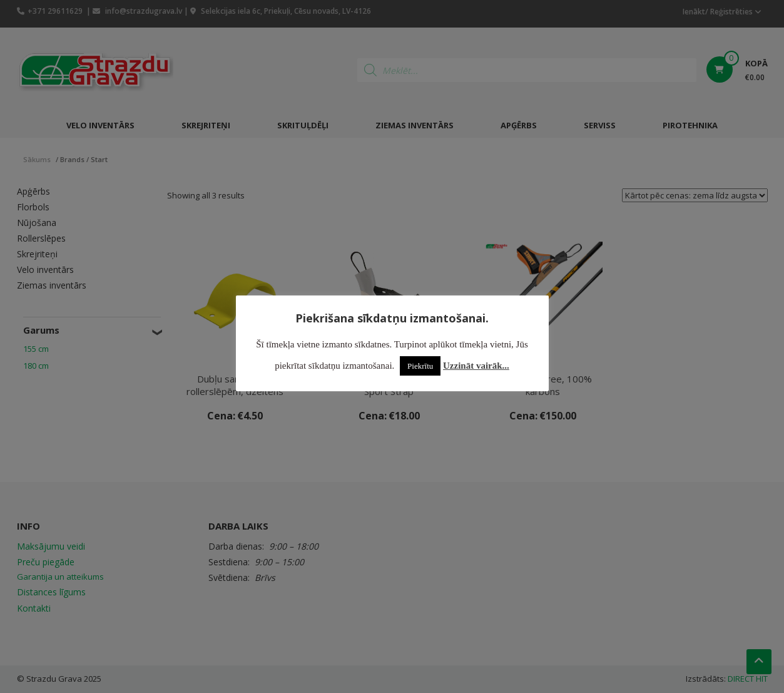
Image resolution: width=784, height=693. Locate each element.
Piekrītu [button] (420, 366)
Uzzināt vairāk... (476, 366)
